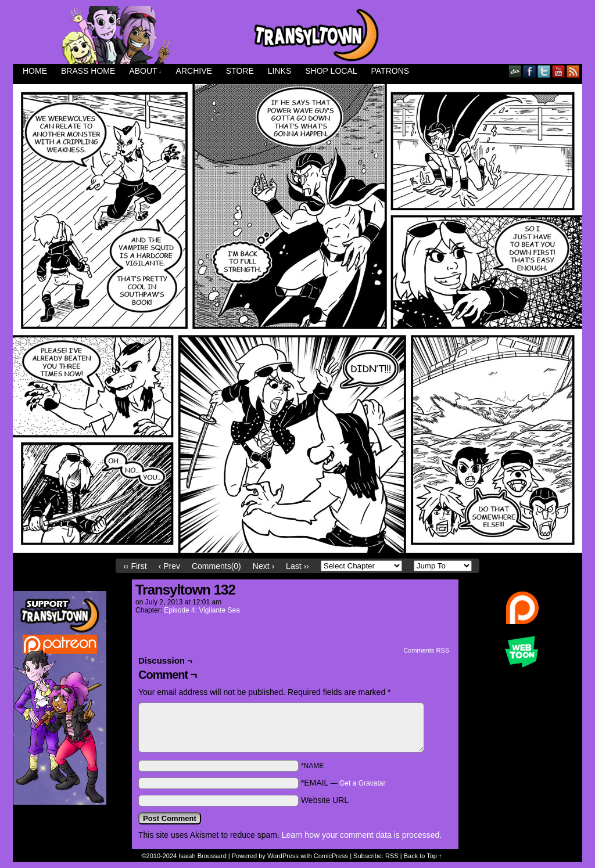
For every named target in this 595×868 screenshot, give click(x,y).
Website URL (325, 800)
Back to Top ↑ (423, 856)
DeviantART (515, 71)
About (145, 71)
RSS (573, 71)
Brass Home (88, 71)
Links (279, 71)
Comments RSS (426, 650)
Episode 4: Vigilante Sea (202, 610)
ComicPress (331, 856)
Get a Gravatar (362, 783)
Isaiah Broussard (202, 856)
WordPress (283, 856)
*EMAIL (343, 783)
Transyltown (297, 35)
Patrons (390, 71)
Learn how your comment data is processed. (362, 835)
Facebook (530, 71)
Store (240, 71)
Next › (264, 566)
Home (35, 71)
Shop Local (331, 71)
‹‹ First (135, 566)
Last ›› (297, 566)
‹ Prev (169, 566)
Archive (194, 71)
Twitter (544, 71)
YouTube (559, 71)
